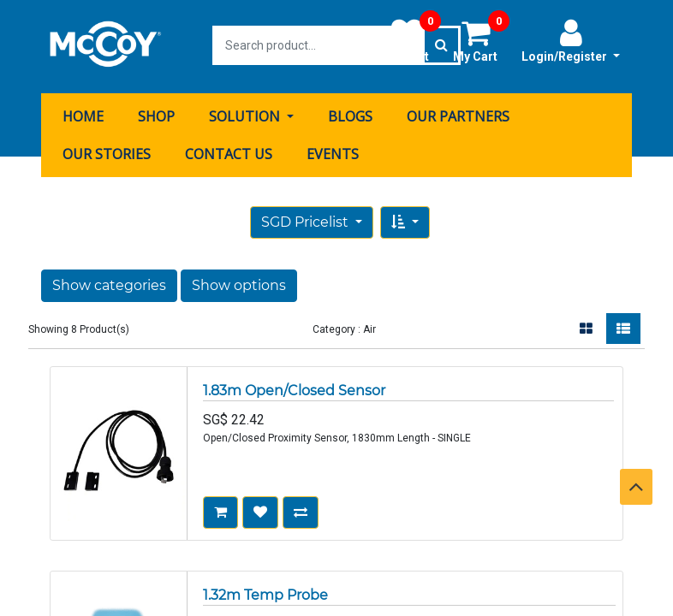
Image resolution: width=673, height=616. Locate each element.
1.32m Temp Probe (265, 592)
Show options (239, 283)
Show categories (109, 283)
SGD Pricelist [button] (307, 219)
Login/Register (571, 40)
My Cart (481, 40)
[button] (405, 220)
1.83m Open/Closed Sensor (294, 388)
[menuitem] (83, 114)
